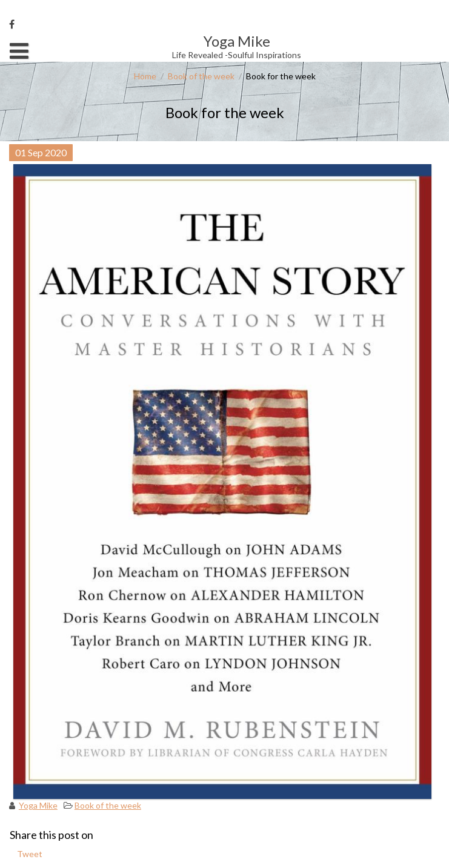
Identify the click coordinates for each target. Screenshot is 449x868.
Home (145, 76)
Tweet (30, 854)
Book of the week (201, 76)
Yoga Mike (38, 805)
